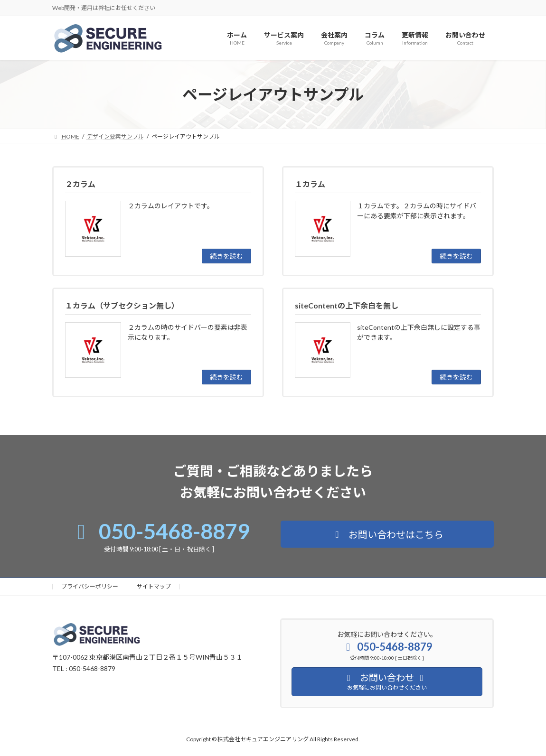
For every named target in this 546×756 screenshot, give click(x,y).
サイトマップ (154, 586)
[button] (387, 534)
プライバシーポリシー (90, 586)
